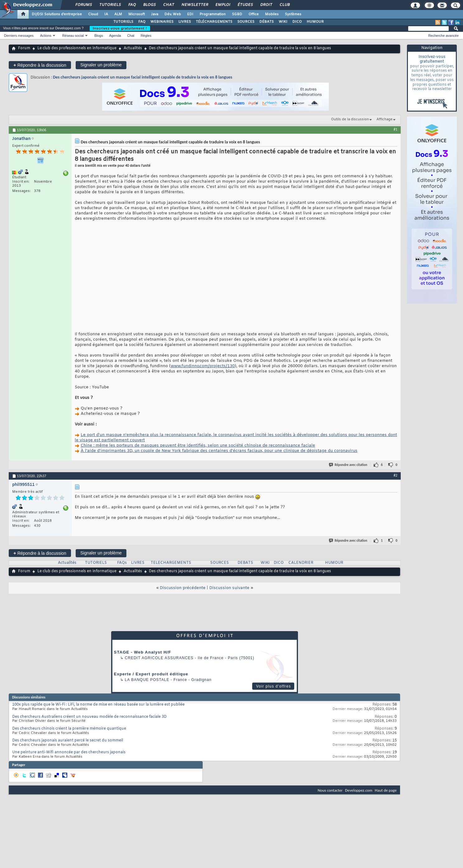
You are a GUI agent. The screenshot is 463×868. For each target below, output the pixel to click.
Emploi (222, 5)
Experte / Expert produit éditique (151, 674)
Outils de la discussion (350, 119)
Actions (46, 36)
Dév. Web (173, 14)
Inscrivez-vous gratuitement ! (120, 28)
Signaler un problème (101, 65)
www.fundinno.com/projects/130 (203, 366)
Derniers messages (19, 36)
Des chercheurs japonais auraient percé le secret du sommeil (68, 741)
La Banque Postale (147, 680)
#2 (395, 475)
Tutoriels (110, 5)
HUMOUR (315, 22)
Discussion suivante (229, 588)
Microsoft (137, 14)
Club (284, 5)
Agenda (115, 36)
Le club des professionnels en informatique (77, 48)
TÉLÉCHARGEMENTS (214, 22)
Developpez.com (359, 790)
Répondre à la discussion (40, 65)
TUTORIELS (123, 22)
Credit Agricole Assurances (159, 658)
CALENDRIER (301, 563)
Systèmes (293, 14)
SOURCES (246, 22)
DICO (297, 22)
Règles (146, 36)
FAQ (132, 5)
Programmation (213, 14)
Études (245, 5)
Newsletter (194, 5)
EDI (190, 14)
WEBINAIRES (162, 22)
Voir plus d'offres (273, 686)
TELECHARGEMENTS (171, 563)
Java (155, 14)
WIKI (283, 22)
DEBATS (245, 563)
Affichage (385, 119)
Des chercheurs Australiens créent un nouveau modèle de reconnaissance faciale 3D (89, 717)
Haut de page (386, 790)
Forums (83, 5)
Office (254, 14)
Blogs (149, 5)
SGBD (237, 14)
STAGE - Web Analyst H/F (143, 652)
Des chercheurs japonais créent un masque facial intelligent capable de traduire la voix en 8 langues (143, 77)
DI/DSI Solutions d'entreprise (57, 14)
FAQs (122, 563)
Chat (168, 5)
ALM (118, 14)
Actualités (133, 48)
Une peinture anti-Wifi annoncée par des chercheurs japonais (69, 752)
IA (106, 14)
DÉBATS (267, 22)
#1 (395, 129)
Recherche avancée (443, 36)
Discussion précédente (183, 588)
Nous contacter (330, 790)
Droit (266, 5)
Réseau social (73, 36)
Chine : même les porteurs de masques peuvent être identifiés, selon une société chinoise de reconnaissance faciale (198, 446)
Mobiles (272, 14)
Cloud (93, 14)
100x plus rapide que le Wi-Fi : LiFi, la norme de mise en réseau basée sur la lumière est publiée (98, 705)
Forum (24, 48)
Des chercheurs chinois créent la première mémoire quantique (69, 729)
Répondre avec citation (348, 465)
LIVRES (185, 22)
